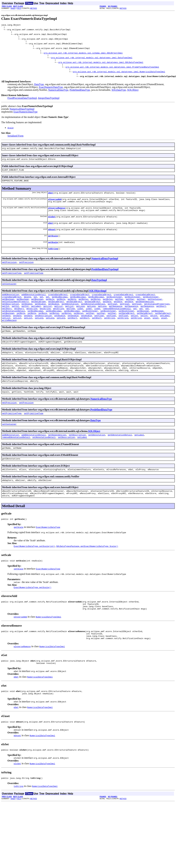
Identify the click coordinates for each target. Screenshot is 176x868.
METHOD (34, 8)
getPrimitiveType (12, 292)
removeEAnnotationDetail (117, 331)
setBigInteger (90, 334)
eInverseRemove (57, 222)
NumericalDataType (58, 101)
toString (53, 266)
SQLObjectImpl (98, 310)
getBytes (83, 320)
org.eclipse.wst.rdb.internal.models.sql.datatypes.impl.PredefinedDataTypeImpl (112, 76)
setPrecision (26, 280)
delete (27, 317)
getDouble (27, 325)
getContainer (155, 320)
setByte (21, 337)
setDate (6, 339)
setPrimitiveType (34, 292)
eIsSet (52, 232)
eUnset (52, 246)
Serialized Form (15, 147)
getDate (107, 322)
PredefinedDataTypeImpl (105, 287)
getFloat (113, 325)
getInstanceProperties (157, 325)
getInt (6, 328)
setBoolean (143, 334)
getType (71, 331)
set (135, 331)
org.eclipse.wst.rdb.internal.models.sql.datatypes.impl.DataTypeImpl (92, 65)
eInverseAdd (55, 213)
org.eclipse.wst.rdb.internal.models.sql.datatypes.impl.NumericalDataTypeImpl (119, 81)
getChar (119, 320)
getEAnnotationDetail (93, 325)
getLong (80, 328)
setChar (90, 337)
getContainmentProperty (15, 322)
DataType (39, 95)
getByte (50, 320)
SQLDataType (119, 101)
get (35, 317)
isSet (80, 331)
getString (32, 331)
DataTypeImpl (99, 299)
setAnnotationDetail (14, 334)
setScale (53, 259)
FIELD (19, 8)
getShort (161, 328)
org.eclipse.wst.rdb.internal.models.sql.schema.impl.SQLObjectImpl (83, 59)
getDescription (11, 325)
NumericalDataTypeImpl (22, 120)
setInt (134, 339)
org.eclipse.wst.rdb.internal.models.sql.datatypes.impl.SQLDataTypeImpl (101, 70)
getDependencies (145, 322)
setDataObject (126, 337)
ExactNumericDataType (51, 98)
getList (48, 328)
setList (6, 342)
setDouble (60, 339)
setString (109, 342)
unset (147, 342)
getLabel (36, 328)
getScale (53, 253)
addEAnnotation (11, 314)
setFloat (99, 339)
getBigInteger (114, 317)
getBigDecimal (60, 317)
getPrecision (9, 280)
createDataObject (58, 314)
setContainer (9, 303)
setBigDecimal (35, 334)
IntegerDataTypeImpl (49, 109)
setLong (39, 342)
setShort (72, 342)
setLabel (165, 339)
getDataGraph (38, 322)
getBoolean (8, 320)
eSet (50, 239)
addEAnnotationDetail (34, 314)
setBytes (54, 337)
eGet (50, 206)
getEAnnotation (70, 325)
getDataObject (56, 322)
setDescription (43, 339)
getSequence (116, 328)
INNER (13, 8)
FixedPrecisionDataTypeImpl (22, 109)
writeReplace (9, 345)
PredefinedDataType (80, 101)
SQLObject (133, 101)
